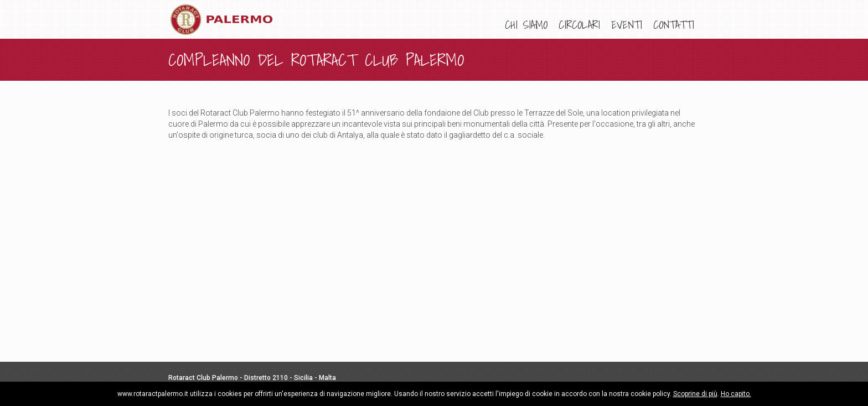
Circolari (579, 25)
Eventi (627, 25)
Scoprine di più (695, 394)
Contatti (674, 25)
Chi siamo (526, 25)
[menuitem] (526, 25)
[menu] (600, 25)
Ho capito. (736, 394)
